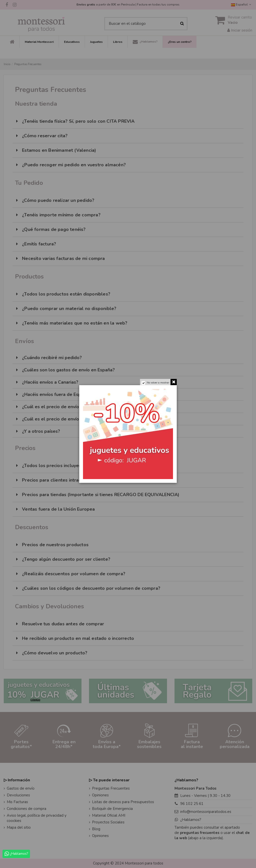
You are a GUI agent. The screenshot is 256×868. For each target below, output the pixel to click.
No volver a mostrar (158, 383)
